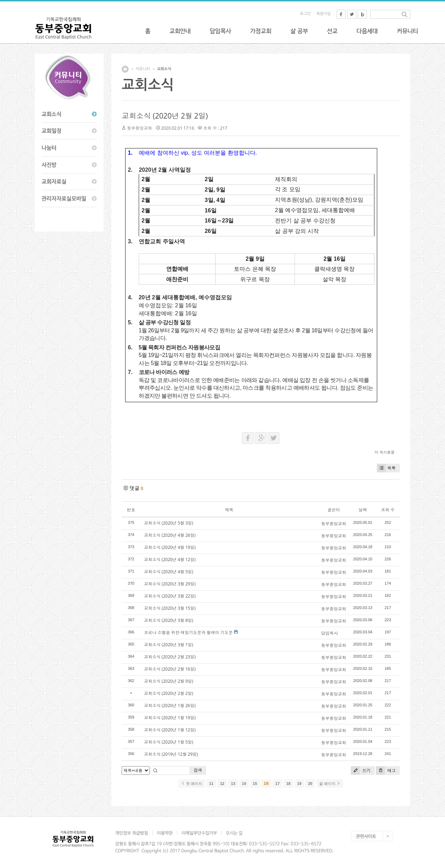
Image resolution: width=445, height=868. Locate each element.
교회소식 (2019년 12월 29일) (171, 754)
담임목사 (330, 633)
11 (211, 784)
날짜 (363, 510)
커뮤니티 (143, 69)
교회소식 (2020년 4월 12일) (170, 559)
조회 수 (388, 510)
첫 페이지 (192, 784)
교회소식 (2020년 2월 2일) (165, 116)
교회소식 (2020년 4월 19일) (170, 547)
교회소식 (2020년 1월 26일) (170, 705)
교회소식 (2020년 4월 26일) (170, 535)
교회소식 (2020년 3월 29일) (170, 584)
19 (299, 784)
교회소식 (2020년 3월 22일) (170, 596)
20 (310, 784)
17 (277, 784)
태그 (386, 770)
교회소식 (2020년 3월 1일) (169, 645)
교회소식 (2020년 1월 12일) (170, 730)
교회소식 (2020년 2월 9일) (169, 681)
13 (233, 784)
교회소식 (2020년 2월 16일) (170, 669)
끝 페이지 (330, 784)
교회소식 (164, 69)
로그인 (305, 14)
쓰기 (361, 770)
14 (244, 784)
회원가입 (323, 14)
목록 (386, 468)
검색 (198, 770)
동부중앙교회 (139, 128)
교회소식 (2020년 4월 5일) (169, 572)
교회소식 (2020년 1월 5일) (169, 742)
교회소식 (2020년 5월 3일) (169, 523)
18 (288, 784)
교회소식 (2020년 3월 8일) (169, 620)
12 (222, 784)
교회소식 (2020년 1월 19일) (170, 718)
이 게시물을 (385, 452)
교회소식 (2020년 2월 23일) (170, 657)
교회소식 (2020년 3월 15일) (170, 608)
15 (255, 784)
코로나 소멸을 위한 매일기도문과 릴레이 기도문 (188, 632)
